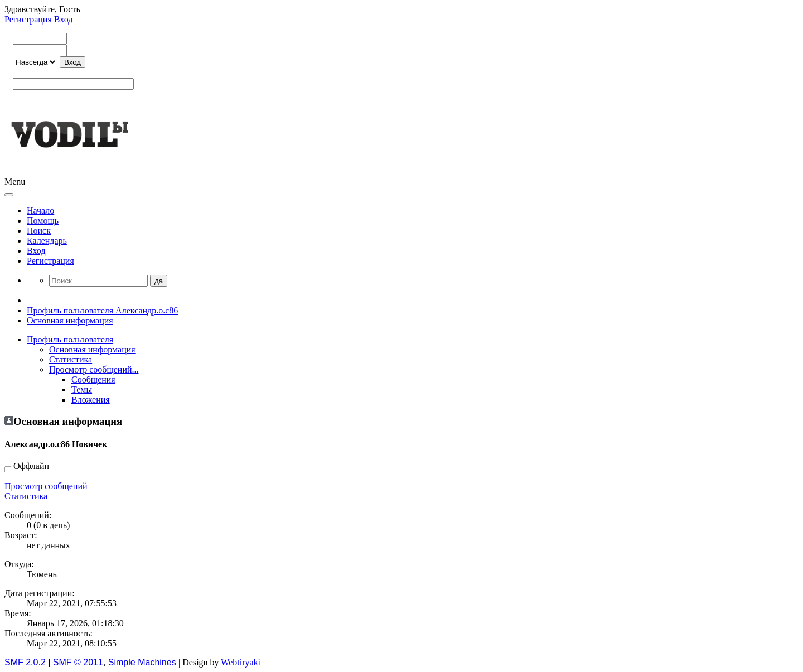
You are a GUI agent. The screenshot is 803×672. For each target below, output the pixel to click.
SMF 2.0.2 (25, 662)
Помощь (43, 221)
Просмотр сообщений (46, 486)
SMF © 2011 (78, 662)
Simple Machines (142, 662)
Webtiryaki (241, 662)
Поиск (39, 231)
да (159, 281)
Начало (40, 211)
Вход (64, 19)
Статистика (26, 496)
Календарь (47, 241)
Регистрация (28, 19)
